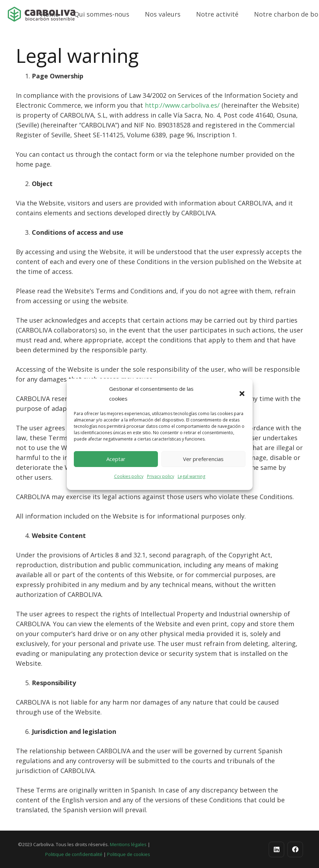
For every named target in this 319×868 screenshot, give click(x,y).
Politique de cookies (129, 854)
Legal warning (191, 476)
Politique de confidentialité (74, 854)
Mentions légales (128, 844)
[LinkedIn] (276, 849)
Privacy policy (161, 476)
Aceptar (116, 459)
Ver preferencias (203, 459)
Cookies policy (129, 476)
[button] (242, 394)
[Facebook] (295, 849)
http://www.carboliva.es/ (182, 105)
